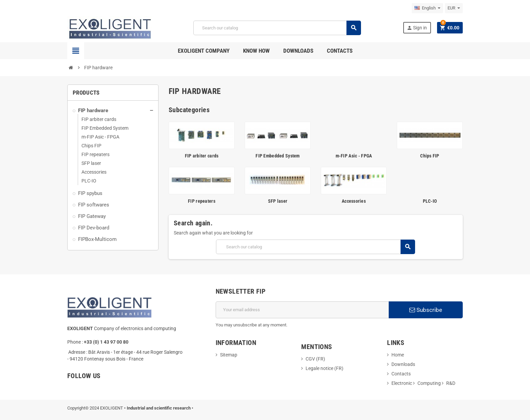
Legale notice (320, 368)
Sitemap (229, 355)
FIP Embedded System (278, 156)
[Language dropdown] (427, 8)
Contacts (401, 374)
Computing (429, 383)
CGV (310, 359)
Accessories (354, 201)
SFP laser (278, 201)
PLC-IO (430, 201)
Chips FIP (430, 156)
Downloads (403, 364)
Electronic (402, 383)
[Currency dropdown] (454, 8)
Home (398, 355)
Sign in (417, 28)
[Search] (277, 28)
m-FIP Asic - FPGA (354, 156)
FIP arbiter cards (202, 156)
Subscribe (426, 310)
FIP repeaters (202, 201)
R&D (451, 383)
